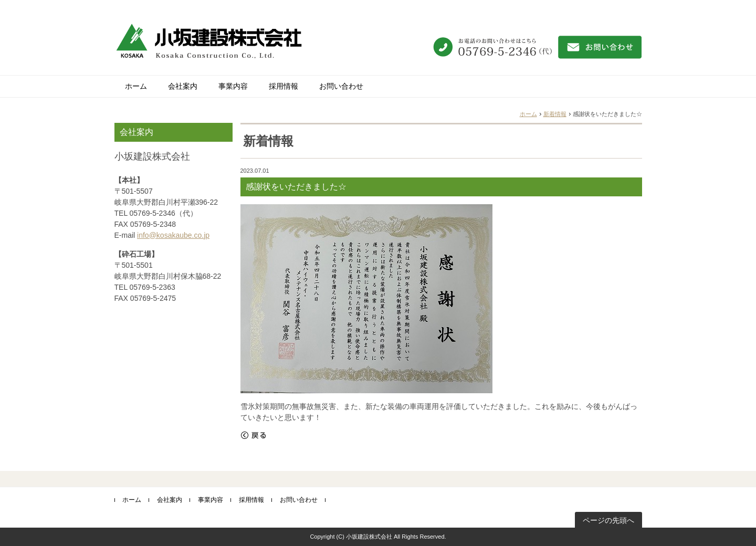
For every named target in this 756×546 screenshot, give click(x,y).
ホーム (136, 86)
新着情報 (555, 114)
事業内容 (233, 86)
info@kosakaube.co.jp (173, 235)
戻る (254, 435)
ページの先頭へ (608, 520)
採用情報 (283, 86)
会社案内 (183, 86)
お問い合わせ (341, 86)
